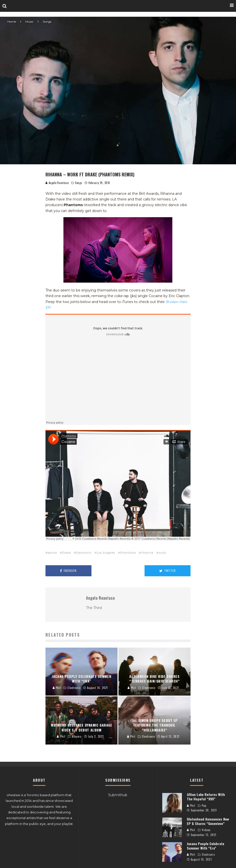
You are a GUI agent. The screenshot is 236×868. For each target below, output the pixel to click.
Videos (206, 830)
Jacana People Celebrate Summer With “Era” (206, 846)
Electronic (84, 553)
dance (52, 553)
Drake (67, 553)
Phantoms (128, 553)
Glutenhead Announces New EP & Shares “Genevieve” (208, 821)
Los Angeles (106, 553)
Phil (191, 806)
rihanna (147, 553)
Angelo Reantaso (57, 183)
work (162, 553)
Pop (204, 806)
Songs (79, 183)
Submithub (118, 795)
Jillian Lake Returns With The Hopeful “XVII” (206, 797)
